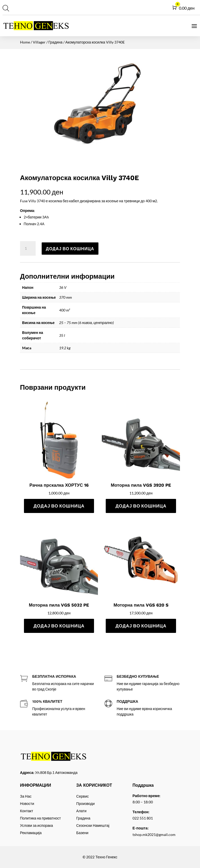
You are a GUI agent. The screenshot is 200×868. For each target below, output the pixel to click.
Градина (55, 42)
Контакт (27, 811)
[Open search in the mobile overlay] (5, 8)
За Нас (26, 796)
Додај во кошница (70, 249)
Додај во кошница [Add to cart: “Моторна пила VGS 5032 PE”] (59, 626)
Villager (39, 42)
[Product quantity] (28, 248)
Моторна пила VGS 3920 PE (141, 485)
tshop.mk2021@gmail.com (154, 835)
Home (25, 42)
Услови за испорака (37, 825)
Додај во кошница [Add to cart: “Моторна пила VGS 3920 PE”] (141, 506)
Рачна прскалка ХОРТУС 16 (59, 485)
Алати (81, 811)
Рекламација (31, 833)
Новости (27, 803)
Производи (86, 803)
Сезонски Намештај (93, 825)
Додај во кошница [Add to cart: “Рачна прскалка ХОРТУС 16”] (59, 506)
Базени (82, 833)
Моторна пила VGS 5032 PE (59, 605)
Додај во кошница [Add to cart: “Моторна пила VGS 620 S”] (141, 626)
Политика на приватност (40, 818)
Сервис (83, 796)
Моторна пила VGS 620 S (141, 605)
